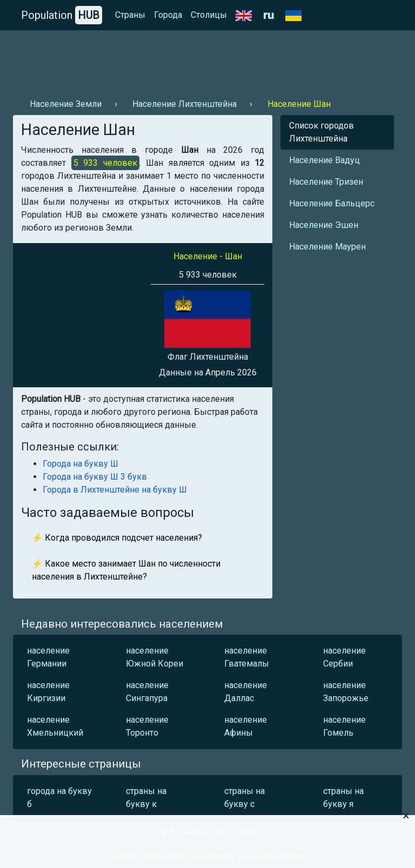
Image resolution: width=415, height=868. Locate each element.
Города (168, 15)
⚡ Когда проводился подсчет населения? (117, 538)
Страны (130, 15)
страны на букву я (343, 798)
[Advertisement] (207, 60)
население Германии (48, 657)
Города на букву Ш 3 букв (95, 477)
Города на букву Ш (81, 464)
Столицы (209, 15)
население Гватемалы (247, 657)
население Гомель (344, 726)
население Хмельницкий (55, 726)
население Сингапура (147, 692)
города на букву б (59, 798)
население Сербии (344, 657)
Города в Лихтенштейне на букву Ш (115, 490)
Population (62, 15)
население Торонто (147, 726)
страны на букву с (245, 798)
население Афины (246, 726)
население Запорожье (346, 692)
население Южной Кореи (155, 657)
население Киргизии (48, 692)
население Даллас (246, 692)
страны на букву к (146, 798)
